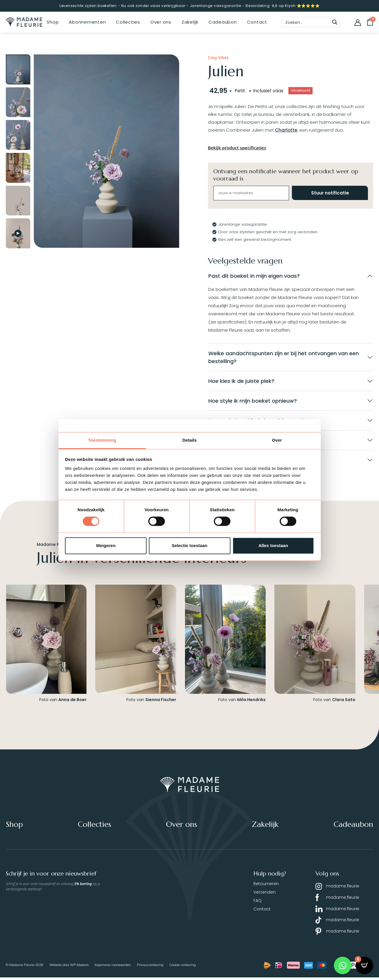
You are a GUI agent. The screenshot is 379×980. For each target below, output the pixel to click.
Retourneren (266, 886)
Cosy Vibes (218, 58)
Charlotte (286, 130)
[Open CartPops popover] (364, 965)
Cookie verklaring (183, 967)
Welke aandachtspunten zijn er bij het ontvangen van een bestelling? (284, 358)
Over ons (161, 22)
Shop (53, 22)
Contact (257, 22)
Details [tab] (189, 440)
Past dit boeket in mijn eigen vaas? (254, 276)
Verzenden (265, 894)
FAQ (258, 903)
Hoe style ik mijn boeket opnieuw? (253, 402)
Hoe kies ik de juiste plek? (241, 382)
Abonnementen (87, 22)
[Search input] (306, 22)
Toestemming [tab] (102, 440)
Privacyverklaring (150, 967)
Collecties (128, 22)
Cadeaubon (223, 22)
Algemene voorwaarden (113, 967)
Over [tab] (277, 440)
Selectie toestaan (189, 545)
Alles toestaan (273, 545)
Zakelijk (190, 22)
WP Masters (79, 967)
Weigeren (106, 545)
